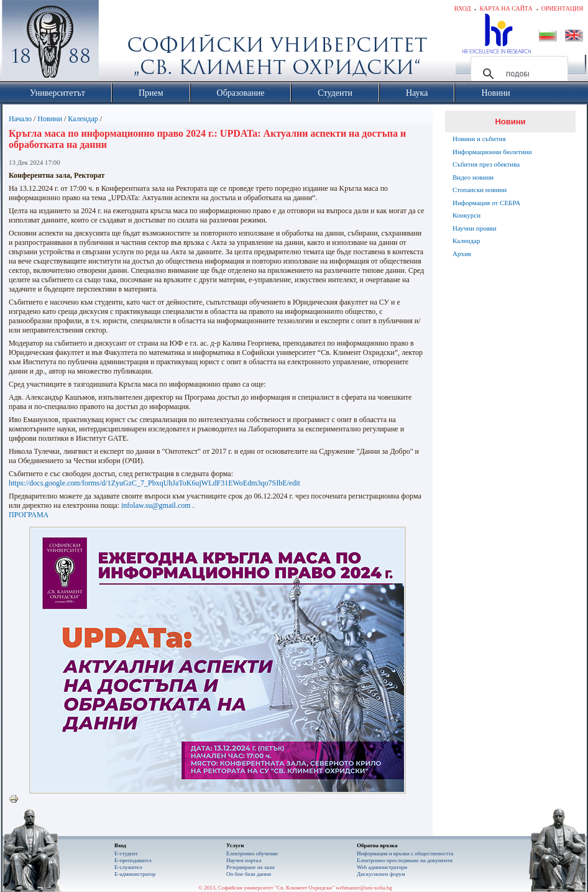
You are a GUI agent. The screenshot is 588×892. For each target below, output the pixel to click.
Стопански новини (480, 190)
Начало (20, 119)
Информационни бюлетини (492, 152)
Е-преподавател (133, 860)
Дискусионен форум (381, 874)
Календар (83, 119)
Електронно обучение (252, 853)
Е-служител (128, 867)
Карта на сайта (506, 8)
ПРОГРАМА (29, 515)
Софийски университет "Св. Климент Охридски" (121, 44)
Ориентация (562, 8)
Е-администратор (135, 874)
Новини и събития (479, 139)
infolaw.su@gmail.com (156, 505)
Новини (50, 119)
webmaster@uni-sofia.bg (364, 888)
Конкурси (466, 215)
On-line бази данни (249, 874)
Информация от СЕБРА (486, 203)
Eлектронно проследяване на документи (405, 860)
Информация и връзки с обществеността (405, 853)
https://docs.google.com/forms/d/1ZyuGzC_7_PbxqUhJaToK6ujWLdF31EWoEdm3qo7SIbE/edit (154, 483)
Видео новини (473, 177)
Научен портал (244, 860)
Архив (462, 254)
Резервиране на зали (250, 867)
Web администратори (382, 867)
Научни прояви (475, 228)
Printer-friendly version (17, 799)
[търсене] (517, 74)
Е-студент (126, 853)
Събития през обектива (486, 164)
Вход (463, 8)
